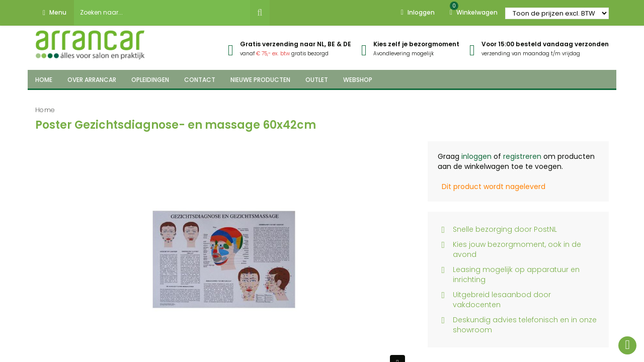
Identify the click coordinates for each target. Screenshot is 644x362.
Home (45, 110)
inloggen (476, 156)
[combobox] (162, 13)
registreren (522, 156)
